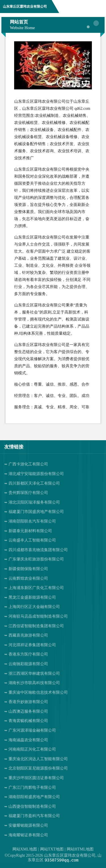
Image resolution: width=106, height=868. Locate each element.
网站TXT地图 (52, 849)
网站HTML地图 (80, 849)
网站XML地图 (25, 849)
